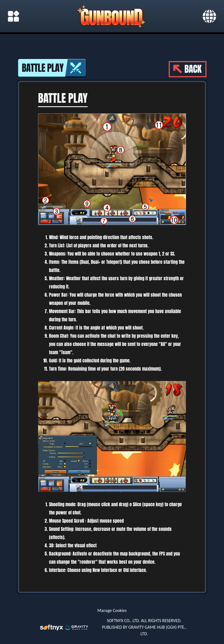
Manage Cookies (112, 610)
